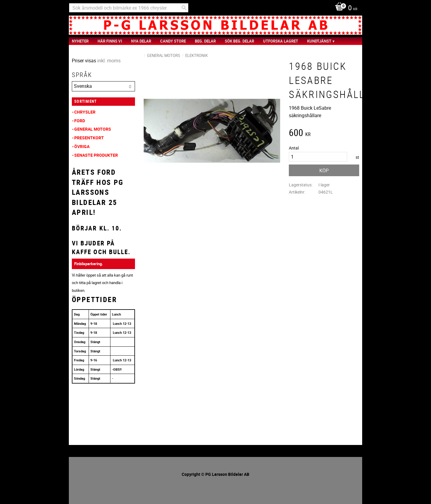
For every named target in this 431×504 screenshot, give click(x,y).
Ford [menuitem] (80, 121)
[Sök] (184, 8)
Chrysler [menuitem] (85, 112)
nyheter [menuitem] (80, 41)
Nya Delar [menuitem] (141, 41)
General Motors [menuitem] (93, 129)
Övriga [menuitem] (82, 146)
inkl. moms (109, 61)
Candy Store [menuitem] (173, 41)
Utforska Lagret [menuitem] (281, 41)
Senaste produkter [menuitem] (96, 155)
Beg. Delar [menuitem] (205, 41)
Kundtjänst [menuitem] (319, 41)
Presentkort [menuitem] (89, 138)
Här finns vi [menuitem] (110, 41)
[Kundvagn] (345, 8)
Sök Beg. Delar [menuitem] (239, 41)
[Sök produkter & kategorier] (129, 8)
